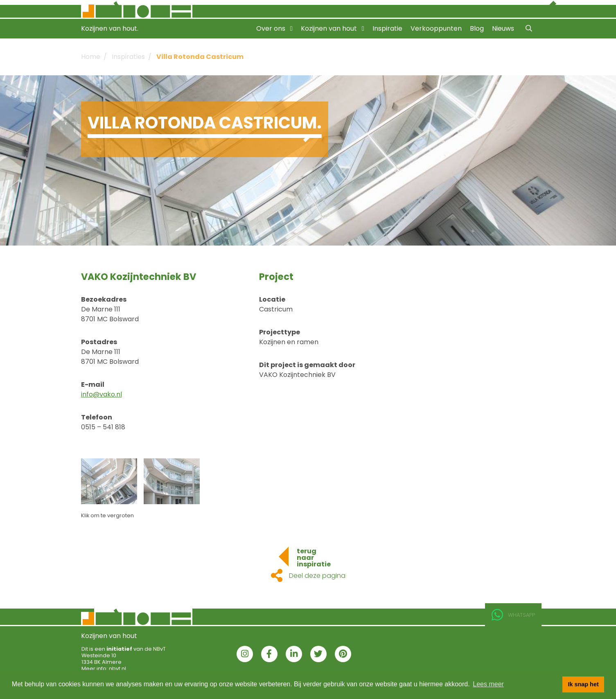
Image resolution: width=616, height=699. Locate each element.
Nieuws (503, 28)
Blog (477, 28)
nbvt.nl (117, 669)
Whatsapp (513, 615)
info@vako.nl (102, 394)
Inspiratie (387, 28)
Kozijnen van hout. (110, 28)
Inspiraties (128, 57)
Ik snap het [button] (583, 684)
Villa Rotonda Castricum (200, 57)
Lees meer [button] (488, 684)
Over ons (274, 28)
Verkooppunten (436, 28)
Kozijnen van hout (333, 28)
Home (91, 57)
